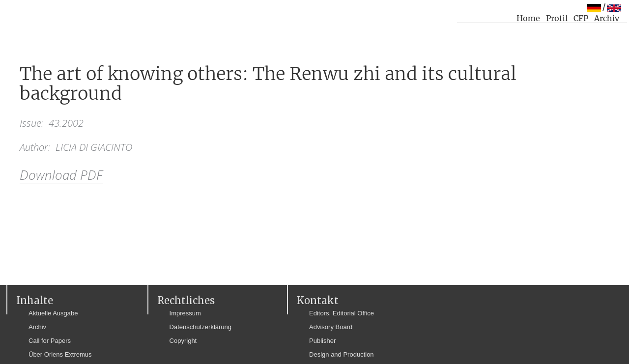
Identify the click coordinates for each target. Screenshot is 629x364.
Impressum (185, 313)
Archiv (607, 18)
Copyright (183, 341)
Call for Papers (50, 341)
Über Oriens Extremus (60, 354)
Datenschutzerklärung (200, 327)
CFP (581, 18)
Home (528, 18)
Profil (557, 18)
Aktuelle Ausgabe (53, 313)
